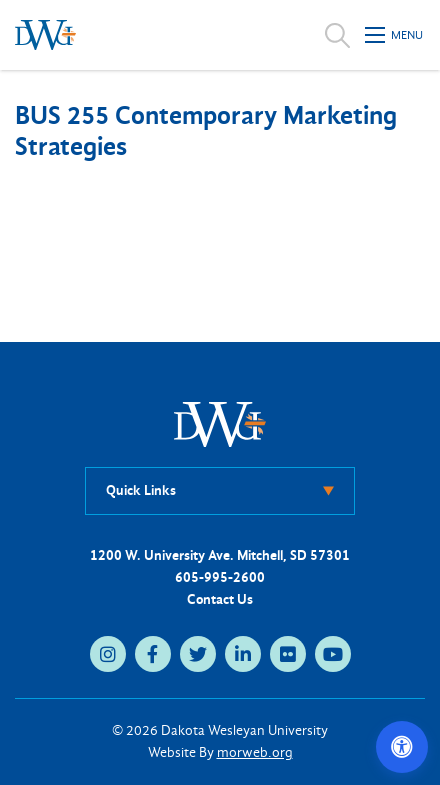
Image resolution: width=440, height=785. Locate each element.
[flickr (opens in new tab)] (288, 654)
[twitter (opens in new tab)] (198, 654)
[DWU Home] (220, 423)
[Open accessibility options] (402, 747)
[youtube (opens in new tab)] (333, 654)
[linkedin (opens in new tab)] (243, 654)
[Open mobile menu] (395, 35)
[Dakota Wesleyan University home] (45, 35)
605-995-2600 (220, 577)
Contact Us (220, 599)
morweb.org (255, 752)
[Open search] (337, 35)
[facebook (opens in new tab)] (153, 654)
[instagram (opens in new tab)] (108, 654)
